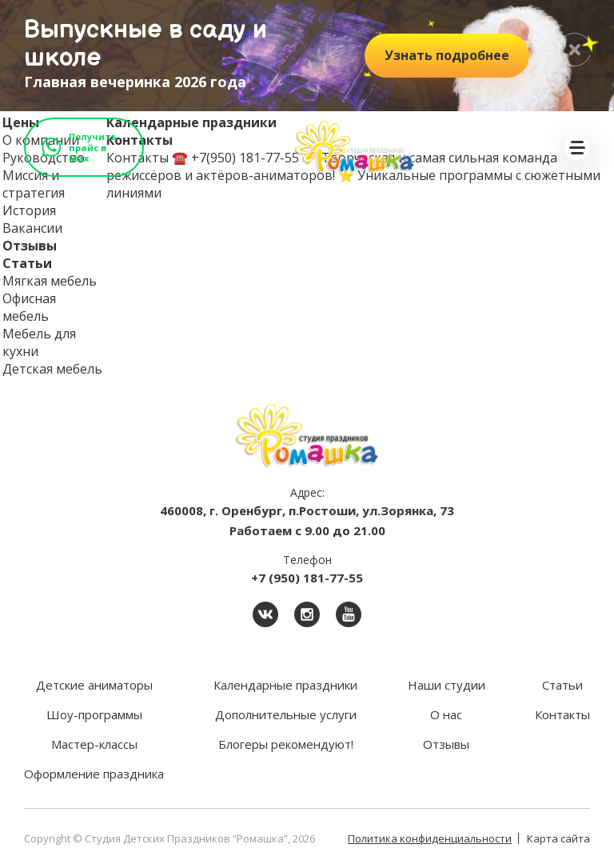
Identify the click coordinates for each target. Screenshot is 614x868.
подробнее (447, 55)
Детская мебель (52, 369)
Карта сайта (558, 838)
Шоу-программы (94, 714)
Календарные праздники (285, 685)
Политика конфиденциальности (430, 838)
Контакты (562, 714)
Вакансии (32, 228)
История (29, 210)
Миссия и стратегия (34, 184)
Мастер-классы (94, 744)
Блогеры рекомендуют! (286, 744)
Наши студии (447, 685)
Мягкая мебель (50, 281)
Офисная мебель (29, 307)
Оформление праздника (94, 774)
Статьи (27, 263)
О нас (446, 714)
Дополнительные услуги (286, 714)
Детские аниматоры (94, 685)
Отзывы (30, 246)
